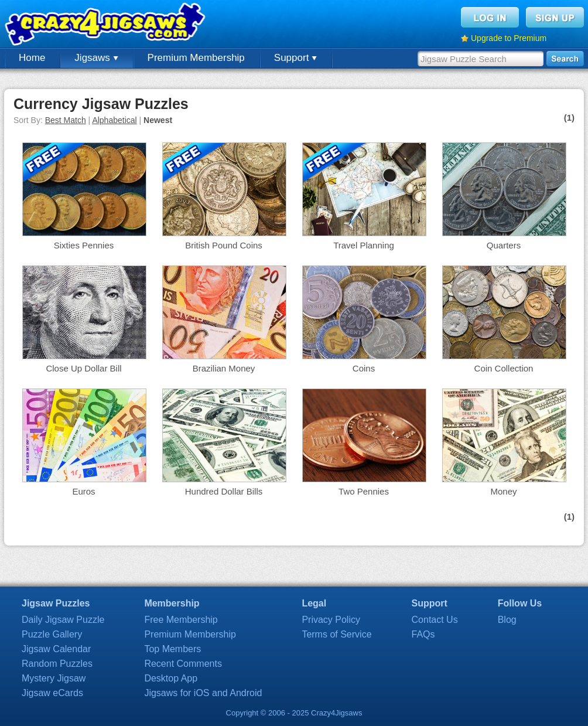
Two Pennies (364, 491)
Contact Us (435, 620)
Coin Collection (504, 368)
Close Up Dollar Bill (83, 368)
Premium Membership (196, 58)
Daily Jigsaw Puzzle (63, 620)
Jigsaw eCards (52, 693)
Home (32, 58)
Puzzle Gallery (52, 634)
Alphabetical (114, 120)
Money (503, 491)
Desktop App (171, 678)
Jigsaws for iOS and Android (203, 693)
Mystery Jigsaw (54, 678)
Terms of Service (336, 634)
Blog (507, 620)
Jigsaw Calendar (56, 649)
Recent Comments (183, 664)
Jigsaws (96, 58)
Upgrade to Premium (509, 38)
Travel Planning (364, 245)
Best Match (66, 120)
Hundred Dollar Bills (224, 491)
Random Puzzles (57, 664)
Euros (83, 491)
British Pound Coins (224, 245)
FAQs (423, 634)
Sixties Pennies (84, 245)
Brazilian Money (224, 368)
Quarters (504, 245)
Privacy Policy (331, 620)
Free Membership (181, 620)
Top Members (172, 649)
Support (295, 58)
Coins (364, 368)
